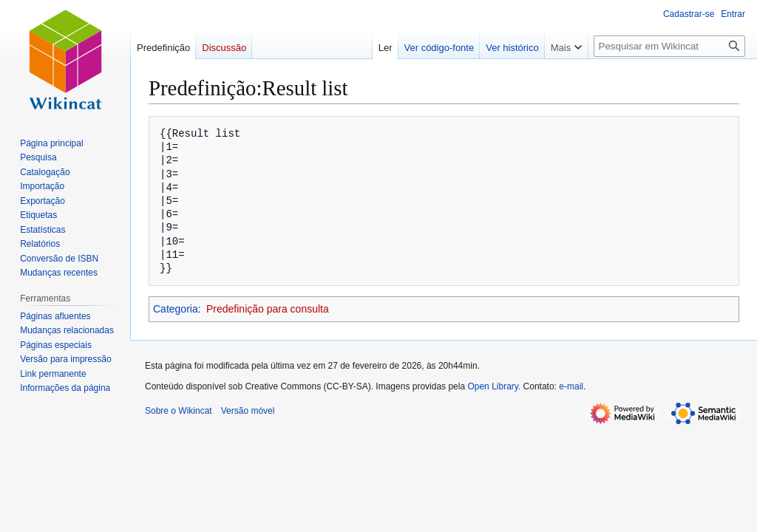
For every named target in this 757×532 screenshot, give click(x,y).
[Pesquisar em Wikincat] (669, 46)
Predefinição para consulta (268, 309)
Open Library (492, 386)
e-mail (571, 386)
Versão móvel (248, 411)
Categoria (176, 309)
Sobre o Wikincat (179, 411)
